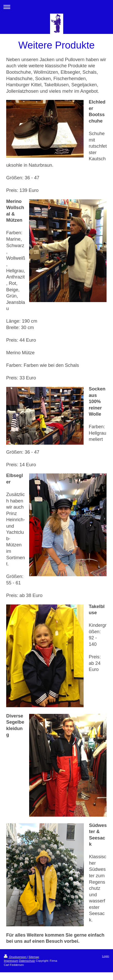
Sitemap (34, 957)
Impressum (11, 961)
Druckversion (15, 957)
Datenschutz (27, 961)
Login (106, 956)
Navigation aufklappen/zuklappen (56, 7)
